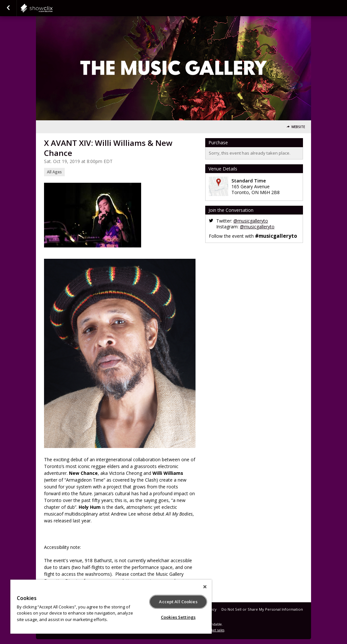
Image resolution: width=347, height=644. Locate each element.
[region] (111, 607)
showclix (52, 8)
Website (298, 127)
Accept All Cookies (178, 602)
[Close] (205, 587)
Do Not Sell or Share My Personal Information (262, 609)
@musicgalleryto (251, 221)
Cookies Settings (178, 617)
